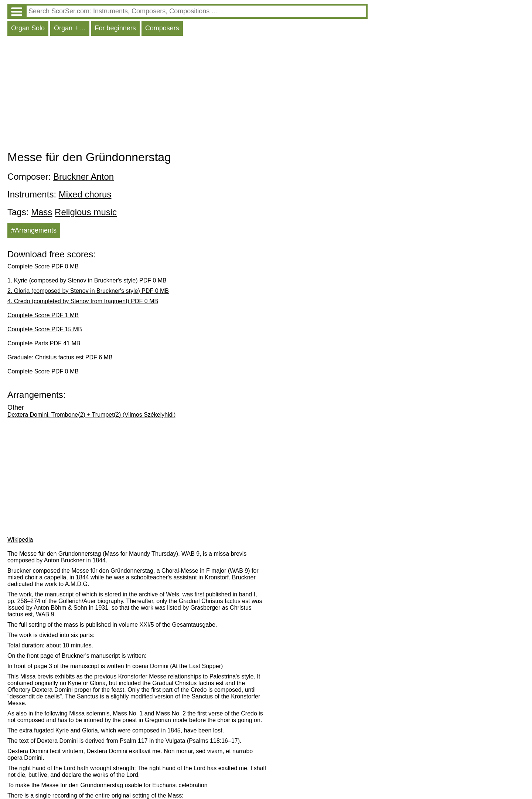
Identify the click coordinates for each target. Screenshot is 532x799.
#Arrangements (34, 230)
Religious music (86, 212)
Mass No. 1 (128, 713)
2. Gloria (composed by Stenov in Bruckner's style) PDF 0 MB (88, 291)
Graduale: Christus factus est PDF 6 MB (60, 357)
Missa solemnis (89, 713)
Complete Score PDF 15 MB (45, 329)
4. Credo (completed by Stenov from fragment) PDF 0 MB (83, 301)
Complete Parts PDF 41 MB (44, 343)
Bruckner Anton (83, 177)
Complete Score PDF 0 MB (43, 266)
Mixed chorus (85, 194)
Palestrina (223, 676)
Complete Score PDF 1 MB (43, 315)
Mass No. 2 (171, 713)
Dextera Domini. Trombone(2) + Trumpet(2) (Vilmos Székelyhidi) (91, 415)
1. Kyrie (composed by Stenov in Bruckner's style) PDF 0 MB (87, 280)
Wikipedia (20, 540)
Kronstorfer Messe (142, 676)
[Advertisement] (187, 95)
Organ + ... (70, 28)
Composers (162, 28)
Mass (42, 212)
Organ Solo (28, 28)
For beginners (115, 28)
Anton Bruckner (64, 560)
